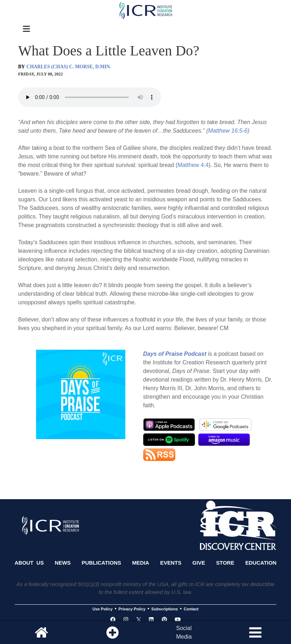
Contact (191, 609)
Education (261, 563)
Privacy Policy (132, 609)
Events (171, 563)
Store (225, 563)
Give (199, 563)
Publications (101, 563)
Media (141, 563)
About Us (29, 563)
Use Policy (102, 609)
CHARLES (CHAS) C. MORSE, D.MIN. (69, 67)
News (63, 563)
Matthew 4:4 (193, 165)
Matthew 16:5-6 (228, 131)
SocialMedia (184, 632)
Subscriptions (165, 609)
